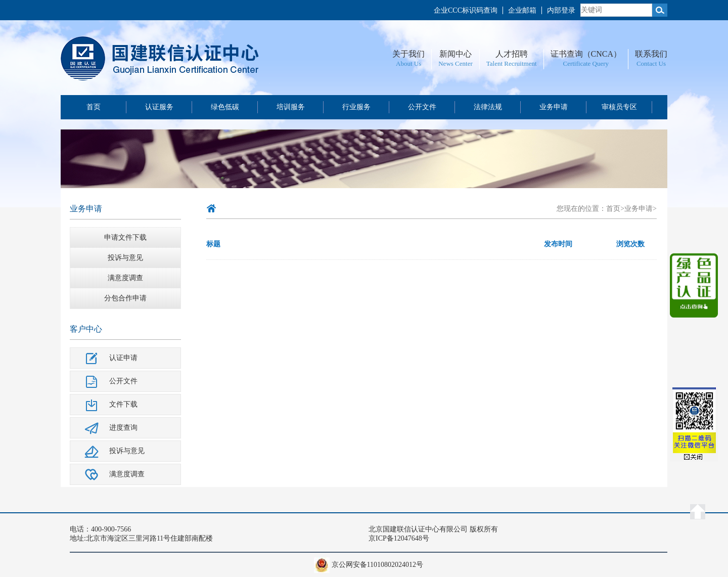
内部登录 (561, 10)
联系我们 (651, 54)
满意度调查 (125, 278)
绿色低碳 (225, 107)
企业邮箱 (522, 10)
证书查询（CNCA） (586, 54)
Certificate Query (586, 63)
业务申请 (554, 107)
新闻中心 (456, 54)
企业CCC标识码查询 (466, 10)
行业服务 (356, 107)
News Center (456, 63)
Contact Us (651, 63)
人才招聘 (512, 54)
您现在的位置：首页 (588, 209)
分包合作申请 (125, 298)
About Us (408, 63)
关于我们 (408, 54)
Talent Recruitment (512, 63)
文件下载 (123, 404)
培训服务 (291, 107)
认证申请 (123, 358)
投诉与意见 (125, 258)
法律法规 (488, 107)
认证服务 (159, 107)
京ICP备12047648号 (399, 538)
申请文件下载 (125, 237)
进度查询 (123, 428)
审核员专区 (619, 107)
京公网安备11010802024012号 (377, 565)
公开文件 (422, 107)
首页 (94, 107)
